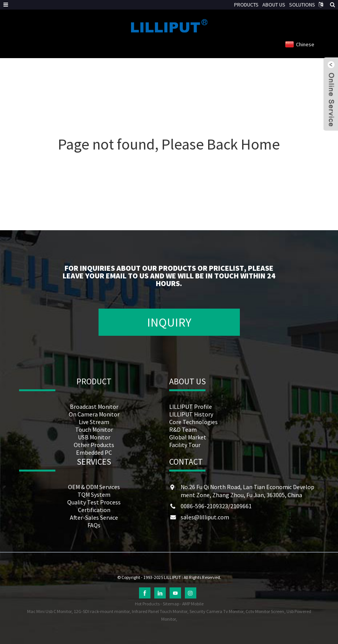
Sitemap (171, 604)
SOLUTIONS (302, 5)
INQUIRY (169, 322)
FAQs (94, 525)
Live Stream (94, 422)
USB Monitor (94, 437)
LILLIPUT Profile (191, 407)
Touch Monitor (94, 429)
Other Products (94, 445)
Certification (94, 510)
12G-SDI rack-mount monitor (102, 611)
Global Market (188, 437)
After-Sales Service (94, 517)
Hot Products (147, 604)
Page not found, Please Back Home (169, 144)
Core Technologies (193, 422)
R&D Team (183, 429)
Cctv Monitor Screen (265, 611)
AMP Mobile (193, 604)
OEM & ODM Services (94, 487)
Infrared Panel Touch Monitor (159, 611)
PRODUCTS (246, 5)
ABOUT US (274, 5)
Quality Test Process (94, 502)
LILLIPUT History (191, 414)
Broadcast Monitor (94, 407)
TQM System (94, 494)
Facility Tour (185, 445)
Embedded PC (94, 452)
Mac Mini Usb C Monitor (49, 611)
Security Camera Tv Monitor (216, 611)
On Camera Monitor (94, 414)
